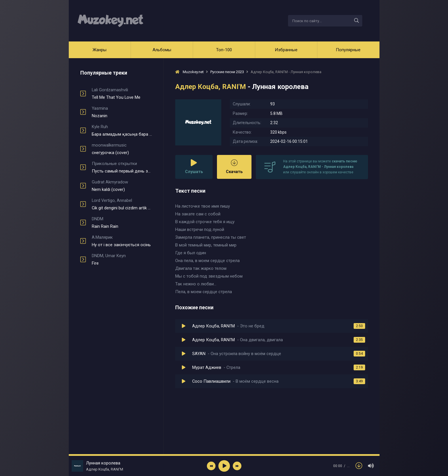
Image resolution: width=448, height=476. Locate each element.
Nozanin (122, 112)
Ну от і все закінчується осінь (122, 241)
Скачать (234, 167)
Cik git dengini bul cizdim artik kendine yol (122, 204)
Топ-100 (224, 50)
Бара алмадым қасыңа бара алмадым (122, 130)
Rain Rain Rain (122, 223)
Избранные (286, 50)
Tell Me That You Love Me (122, 94)
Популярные (348, 50)
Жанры (100, 50)
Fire (122, 259)
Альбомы (162, 50)
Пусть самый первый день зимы (122, 167)
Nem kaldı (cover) (122, 186)
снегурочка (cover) (122, 149)
